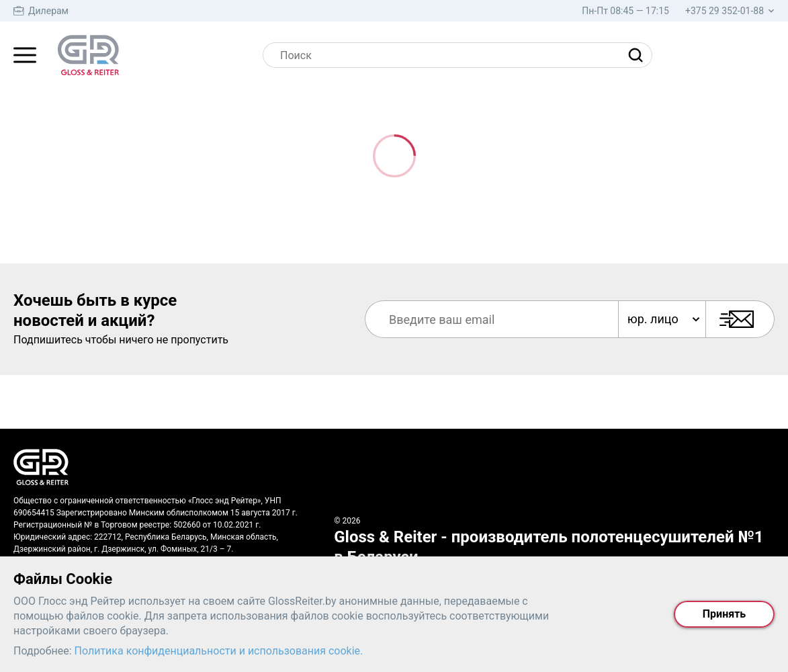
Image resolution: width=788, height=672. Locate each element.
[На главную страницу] (88, 55)
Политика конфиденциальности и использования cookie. (219, 651)
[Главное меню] (25, 55)
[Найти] (639, 55)
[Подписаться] (740, 319)
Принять (724, 614)
